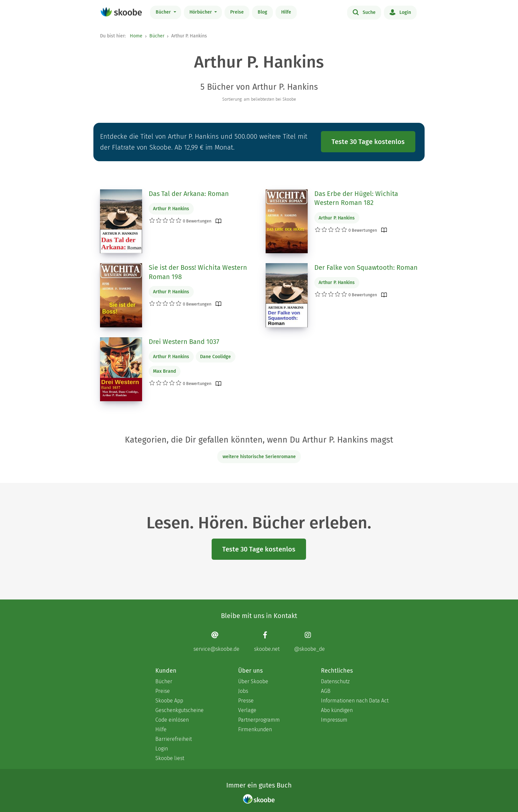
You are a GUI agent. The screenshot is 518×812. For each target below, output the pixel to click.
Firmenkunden (255, 729)
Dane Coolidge (215, 357)
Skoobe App (169, 701)
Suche (364, 12)
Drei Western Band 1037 (184, 342)
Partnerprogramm (259, 720)
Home (136, 36)
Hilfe (286, 12)
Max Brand (164, 371)
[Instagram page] (310, 641)
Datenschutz (335, 681)
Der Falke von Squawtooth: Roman (366, 267)
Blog (262, 12)
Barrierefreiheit (174, 739)
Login (400, 12)
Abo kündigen (337, 710)
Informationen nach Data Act (355, 701)
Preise (237, 12)
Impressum (334, 720)
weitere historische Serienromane (259, 457)
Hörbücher (201, 12)
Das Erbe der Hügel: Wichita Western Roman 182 (356, 198)
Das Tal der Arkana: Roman (189, 194)
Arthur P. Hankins (171, 209)
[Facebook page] (267, 641)
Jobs (243, 691)
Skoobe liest (170, 758)
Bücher (164, 12)
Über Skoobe (253, 681)
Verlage (247, 710)
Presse (246, 701)
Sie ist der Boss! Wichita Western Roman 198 (198, 272)
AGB (326, 691)
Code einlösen (172, 720)
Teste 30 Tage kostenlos (368, 142)
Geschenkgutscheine (180, 710)
